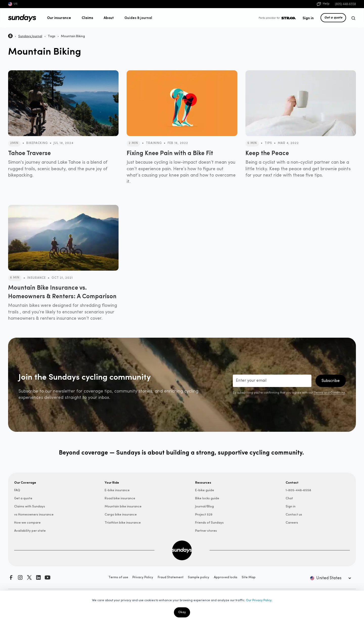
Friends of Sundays (209, 523)
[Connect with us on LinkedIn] (38, 577)
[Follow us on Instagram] (20, 577)
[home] (22, 18)
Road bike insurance (120, 498)
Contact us (294, 515)
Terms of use (118, 577)
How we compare (27, 523)
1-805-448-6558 (298, 490)
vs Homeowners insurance (34, 515)
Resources (203, 482)
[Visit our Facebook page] (11, 577)
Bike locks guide (207, 498)
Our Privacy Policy (259, 600)
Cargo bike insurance (121, 515)
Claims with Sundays (30, 507)
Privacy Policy (143, 577)
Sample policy (199, 577)
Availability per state (30, 531)
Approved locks (226, 577)
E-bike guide (205, 490)
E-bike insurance (117, 490)
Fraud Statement (171, 577)
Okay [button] (182, 612)
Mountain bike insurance (123, 507)
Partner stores (206, 531)
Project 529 (204, 515)
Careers (292, 523)
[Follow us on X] (29, 577)
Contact (292, 482)
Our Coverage (25, 482)
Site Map (249, 577)
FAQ (17, 490)
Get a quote (333, 17)
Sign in (308, 18)
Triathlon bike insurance (123, 523)
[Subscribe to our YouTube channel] (48, 577)
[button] (59, 18)
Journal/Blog (204, 507)
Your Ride (112, 482)
